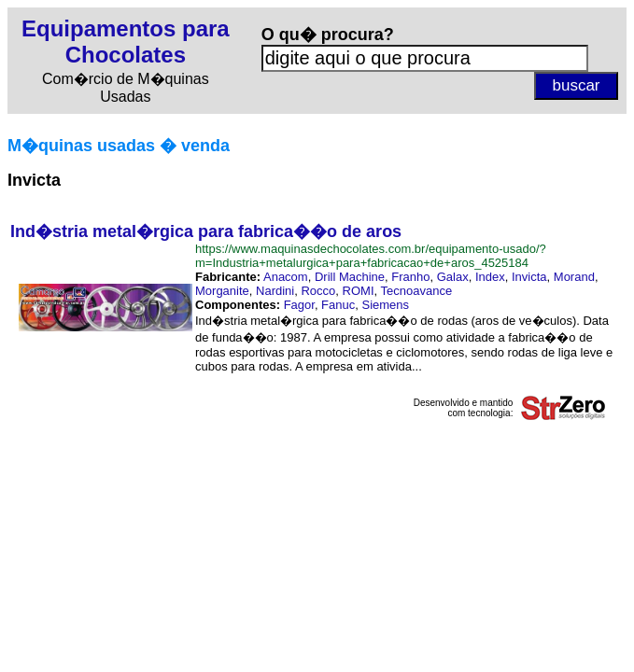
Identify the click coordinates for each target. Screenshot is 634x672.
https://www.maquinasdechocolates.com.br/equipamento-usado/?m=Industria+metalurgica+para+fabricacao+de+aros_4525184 (371, 256)
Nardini (275, 291)
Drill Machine (350, 277)
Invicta (529, 277)
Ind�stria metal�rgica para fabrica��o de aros (206, 231)
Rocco (318, 291)
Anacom (286, 277)
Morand (574, 277)
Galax (453, 277)
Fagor (299, 305)
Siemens (385, 305)
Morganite (222, 291)
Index (490, 277)
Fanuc (338, 305)
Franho (410, 277)
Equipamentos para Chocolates (126, 42)
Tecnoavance (417, 291)
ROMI (359, 291)
